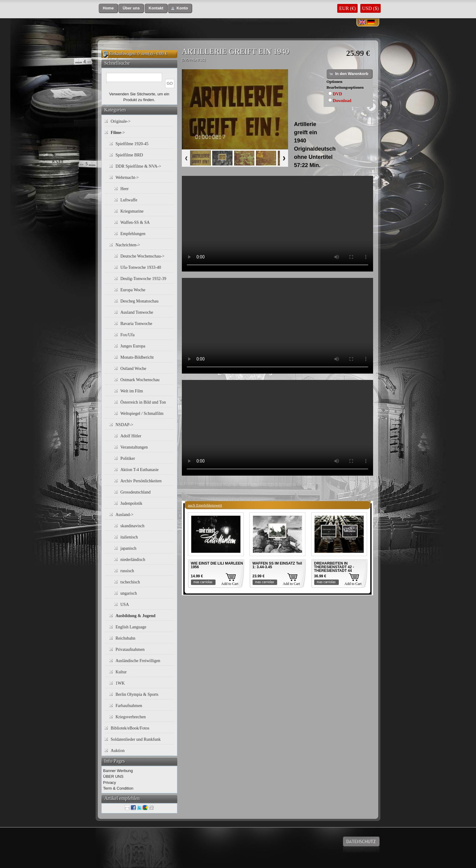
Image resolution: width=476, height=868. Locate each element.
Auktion (118, 751)
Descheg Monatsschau (140, 301)
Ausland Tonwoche (137, 312)
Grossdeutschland (136, 492)
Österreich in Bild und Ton (143, 402)
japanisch (129, 548)
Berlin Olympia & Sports (137, 694)
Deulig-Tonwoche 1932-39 (143, 279)
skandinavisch (133, 526)
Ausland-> (125, 515)
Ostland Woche (133, 369)
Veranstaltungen (134, 447)
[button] (108, 8)
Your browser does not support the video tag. (277, 224)
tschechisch (130, 582)
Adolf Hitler (131, 436)
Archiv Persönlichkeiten (141, 481)
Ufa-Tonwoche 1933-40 (141, 267)
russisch (127, 571)
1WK (120, 683)
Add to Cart (230, 584)
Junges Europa (133, 346)
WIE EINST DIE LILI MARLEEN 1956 (217, 565)
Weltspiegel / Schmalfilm (142, 413)
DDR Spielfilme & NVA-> (138, 166)
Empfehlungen (133, 234)
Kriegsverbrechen (131, 717)
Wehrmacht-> (127, 178)
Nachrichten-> (128, 245)
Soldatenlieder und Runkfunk (136, 739)
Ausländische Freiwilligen (138, 661)
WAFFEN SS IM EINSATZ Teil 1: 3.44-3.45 (277, 565)
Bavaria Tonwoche (136, 324)
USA (125, 605)
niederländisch (133, 560)
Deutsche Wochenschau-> (143, 256)
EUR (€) (347, 8)
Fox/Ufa (128, 335)
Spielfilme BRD (129, 155)
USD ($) (371, 8)
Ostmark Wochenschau (140, 380)
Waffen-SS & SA (135, 222)
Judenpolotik (131, 503)
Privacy (110, 783)
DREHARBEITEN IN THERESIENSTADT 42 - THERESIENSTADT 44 (334, 567)
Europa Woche (133, 290)
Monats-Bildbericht (137, 357)
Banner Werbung (118, 771)
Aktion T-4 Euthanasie (140, 470)
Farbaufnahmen (129, 706)
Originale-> (121, 121)
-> (118, 133)
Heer (125, 189)
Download (342, 101)
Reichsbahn (126, 638)
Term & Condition (118, 788)
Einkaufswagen (122, 54)
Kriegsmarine (132, 211)
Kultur (121, 672)
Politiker (128, 458)
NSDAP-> (124, 425)
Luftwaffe (129, 200)
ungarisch (129, 593)
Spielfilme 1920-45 (132, 144)
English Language (131, 627)
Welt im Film (132, 391)
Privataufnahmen (130, 649)
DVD (338, 94)
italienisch (129, 537)
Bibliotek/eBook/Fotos (130, 728)
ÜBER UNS (113, 776)
